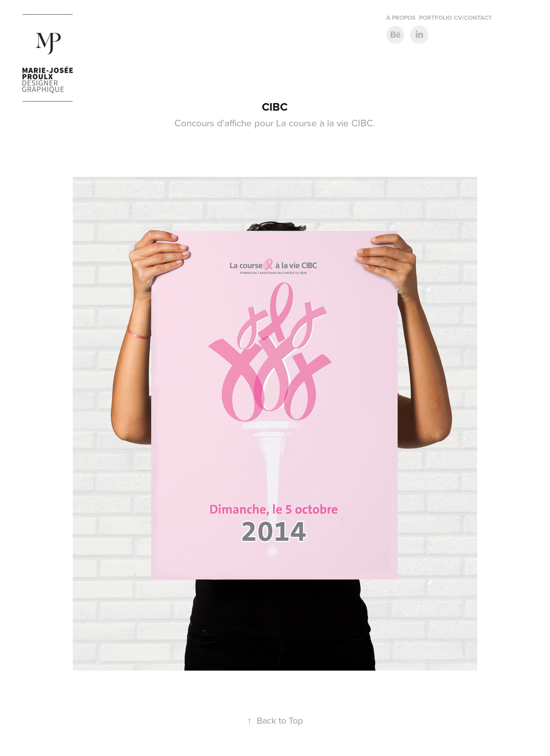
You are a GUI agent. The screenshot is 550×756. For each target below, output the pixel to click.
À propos (401, 17)
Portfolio (436, 17)
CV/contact (473, 17)
